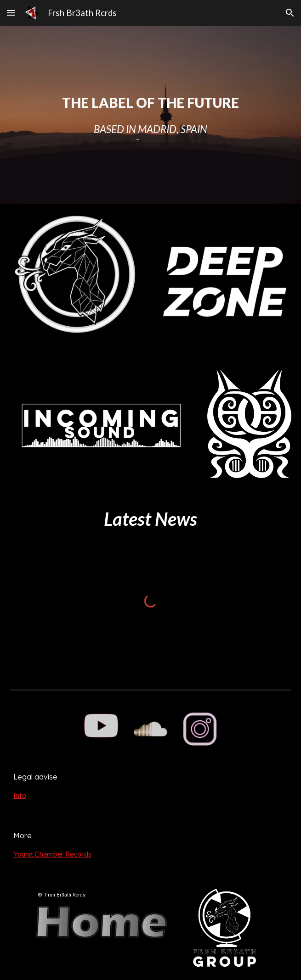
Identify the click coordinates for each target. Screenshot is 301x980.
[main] (150, 115)
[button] (11, 13)
